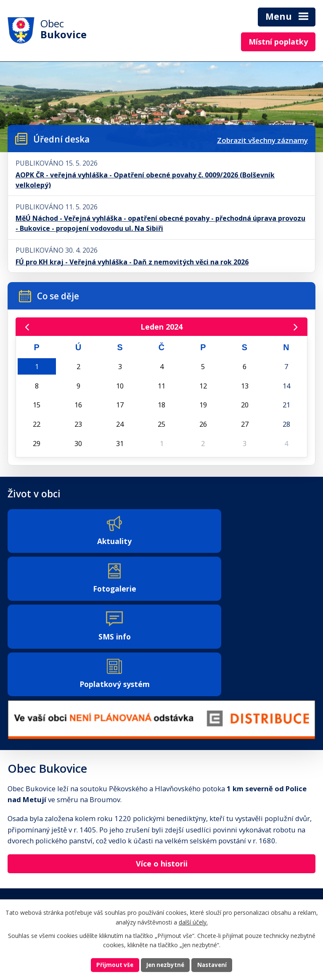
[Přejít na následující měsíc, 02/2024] (295, 328)
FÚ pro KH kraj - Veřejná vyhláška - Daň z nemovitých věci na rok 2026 (132, 262)
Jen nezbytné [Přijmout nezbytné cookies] (165, 965)
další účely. (193, 921)
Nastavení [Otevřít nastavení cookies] (214, 965)
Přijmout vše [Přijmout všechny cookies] (113, 965)
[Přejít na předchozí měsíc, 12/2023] (28, 328)
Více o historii (162, 771)
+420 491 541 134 (35, 861)
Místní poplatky (278, 42)
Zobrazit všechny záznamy (262, 140)
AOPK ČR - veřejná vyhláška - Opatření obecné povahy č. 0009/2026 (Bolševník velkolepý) (145, 180)
